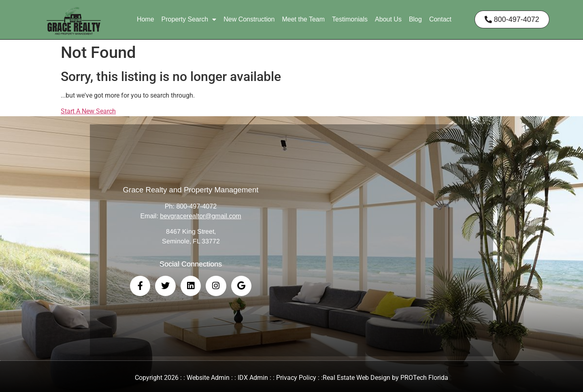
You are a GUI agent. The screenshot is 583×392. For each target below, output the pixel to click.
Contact (440, 19)
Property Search (189, 19)
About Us (388, 19)
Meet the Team (303, 19)
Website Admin (208, 378)
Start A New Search (88, 111)
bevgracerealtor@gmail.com (200, 216)
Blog (415, 19)
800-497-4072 (196, 206)
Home (146, 19)
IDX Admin (253, 378)
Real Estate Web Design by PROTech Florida (385, 378)
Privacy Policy (296, 378)
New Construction (249, 19)
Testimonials (350, 19)
